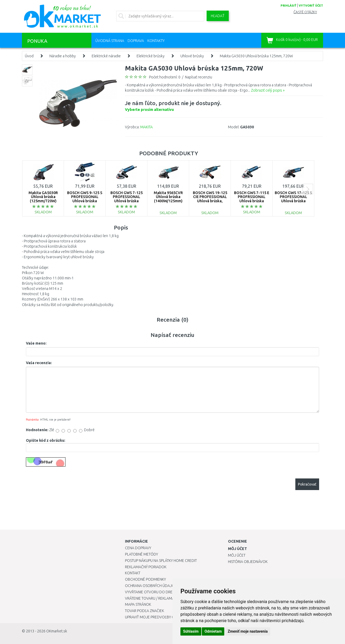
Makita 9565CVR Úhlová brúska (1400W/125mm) (168, 197)
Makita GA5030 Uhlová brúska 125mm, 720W (256, 56)
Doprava (136, 41)
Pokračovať (307, 484)
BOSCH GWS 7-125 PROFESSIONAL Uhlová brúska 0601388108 (127, 199)
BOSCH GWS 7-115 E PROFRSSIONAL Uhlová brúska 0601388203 (252, 199)
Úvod (29, 56)
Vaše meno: (36, 343)
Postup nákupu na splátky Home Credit (161, 561)
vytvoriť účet (311, 6)
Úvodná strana (110, 41)
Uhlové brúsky (192, 56)
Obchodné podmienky (145, 579)
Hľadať (218, 16)
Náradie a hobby (63, 56)
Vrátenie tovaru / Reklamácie (152, 598)
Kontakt (133, 573)
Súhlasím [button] (191, 631)
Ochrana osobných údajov (151, 586)
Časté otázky (305, 12)
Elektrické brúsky (151, 56)
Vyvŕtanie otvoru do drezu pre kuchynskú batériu (172, 592)
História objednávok (248, 562)
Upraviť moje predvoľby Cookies (156, 617)
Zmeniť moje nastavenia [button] (248, 631)
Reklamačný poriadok (146, 567)
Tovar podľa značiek (144, 611)
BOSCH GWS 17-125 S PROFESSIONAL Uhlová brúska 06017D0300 (293, 199)
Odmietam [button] (213, 631)
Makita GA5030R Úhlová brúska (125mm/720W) (43, 197)
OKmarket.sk (57, 631)
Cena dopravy (138, 548)
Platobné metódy (141, 554)
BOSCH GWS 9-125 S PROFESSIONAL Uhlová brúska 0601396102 (85, 199)
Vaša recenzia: (39, 363)
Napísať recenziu (199, 77)
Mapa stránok (138, 604)
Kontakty (156, 41)
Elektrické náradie (106, 56)
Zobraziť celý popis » (268, 90)
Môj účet (237, 555)
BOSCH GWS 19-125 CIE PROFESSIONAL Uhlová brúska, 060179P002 (210, 199)
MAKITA (146, 127)
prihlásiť (288, 6)
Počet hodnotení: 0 (165, 77)
